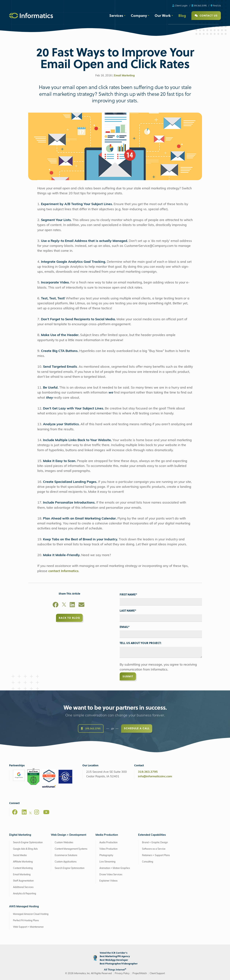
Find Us (216, 5)
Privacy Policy (122, 973)
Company (139, 15)
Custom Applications (66, 862)
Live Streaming (107, 862)
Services (116, 15)
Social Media (20, 855)
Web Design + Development (69, 835)
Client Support (157, 973)
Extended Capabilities (152, 835)
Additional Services (23, 887)
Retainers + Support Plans (156, 855)
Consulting (148, 862)
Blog (182, 15)
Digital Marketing (20, 835)
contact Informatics (63, 571)
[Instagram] (37, 812)
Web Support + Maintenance (28, 927)
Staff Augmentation (23, 881)
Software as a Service (154, 849)
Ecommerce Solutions (66, 855)
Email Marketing (124, 76)
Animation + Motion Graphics (115, 868)
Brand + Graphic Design (155, 843)
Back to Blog (69, 618)
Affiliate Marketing (23, 862)
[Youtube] (46, 812)
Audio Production (108, 843)
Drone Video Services (111, 875)
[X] (64, 605)
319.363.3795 (199, 5)
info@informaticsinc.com (155, 777)
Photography (106, 855)
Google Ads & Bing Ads (25, 849)
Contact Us (206, 15)
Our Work (163, 15)
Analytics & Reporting (25, 894)
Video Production (108, 849)
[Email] (81, 605)
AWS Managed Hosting (24, 907)
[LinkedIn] (72, 605)
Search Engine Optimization (28, 843)
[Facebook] (55, 605)
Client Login (180, 5)
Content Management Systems (71, 849)
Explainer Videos (108, 881)
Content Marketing (23, 868)
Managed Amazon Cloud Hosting (31, 914)
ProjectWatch (140, 973)
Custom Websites (64, 843)
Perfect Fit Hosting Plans (26, 921)
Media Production (107, 835)
